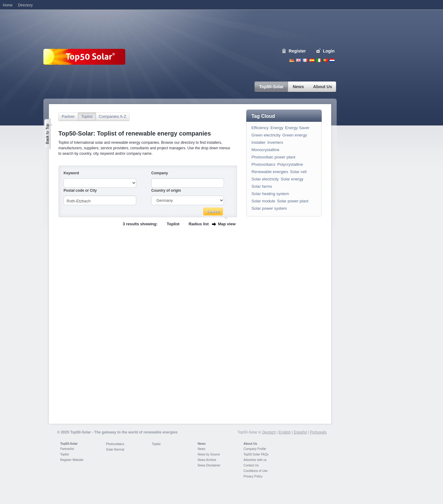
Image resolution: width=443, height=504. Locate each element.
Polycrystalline (290, 164)
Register (297, 51)
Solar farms (262, 186)
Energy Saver (297, 128)
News (202, 444)
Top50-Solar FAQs (256, 454)
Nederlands (332, 60)
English (298, 60)
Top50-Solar (69, 444)
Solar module (263, 201)
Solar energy (292, 179)
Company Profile (255, 449)
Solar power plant (293, 201)
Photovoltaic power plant (273, 157)
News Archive (207, 460)
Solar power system (269, 208)
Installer (258, 142)
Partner (68, 116)
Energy (277, 128)
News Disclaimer (209, 465)
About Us (250, 444)
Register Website (72, 460)
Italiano (319, 60)
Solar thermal (115, 450)
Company (160, 173)
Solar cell (298, 172)
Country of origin (166, 190)
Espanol (312, 60)
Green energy (295, 135)
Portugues (325, 60)
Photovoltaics (263, 164)
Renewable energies (270, 172)
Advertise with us (255, 460)
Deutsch (292, 60)
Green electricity (266, 135)
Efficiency (260, 128)
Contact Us (251, 465)
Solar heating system (270, 194)
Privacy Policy (253, 476)
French (305, 60)
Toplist (87, 116)
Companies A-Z (113, 116)
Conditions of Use (256, 471)
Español (300, 432)
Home (8, 5)
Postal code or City (80, 190)
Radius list (199, 224)
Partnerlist (67, 449)
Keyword (71, 173)
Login (329, 51)
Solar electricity (265, 179)
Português (318, 432)
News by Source (209, 454)
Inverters (275, 142)
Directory (25, 5)
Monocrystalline (265, 150)
